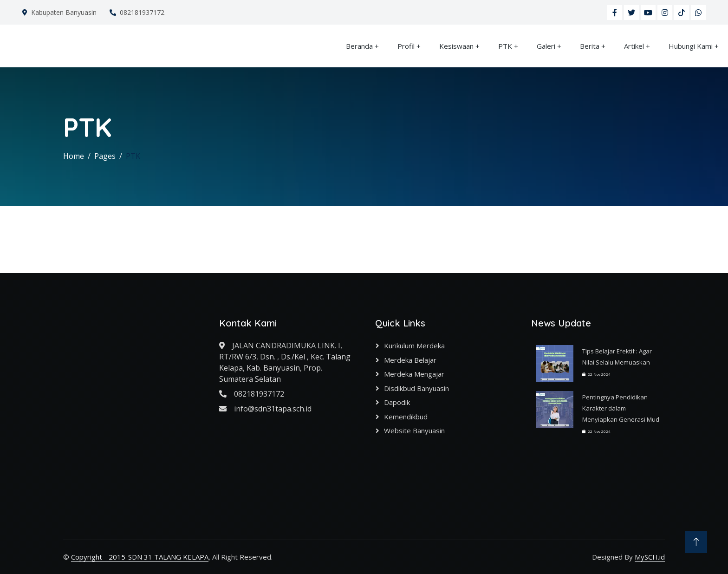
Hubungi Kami (691, 46)
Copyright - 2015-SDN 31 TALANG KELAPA (140, 557)
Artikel (634, 46)
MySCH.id (650, 557)
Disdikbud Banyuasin (416, 388)
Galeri (546, 46)
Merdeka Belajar (410, 360)
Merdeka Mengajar (414, 374)
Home (74, 156)
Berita (590, 46)
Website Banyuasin (414, 430)
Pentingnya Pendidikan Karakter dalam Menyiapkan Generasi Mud (621, 408)
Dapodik (397, 402)
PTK (505, 46)
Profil (406, 46)
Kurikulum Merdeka (414, 346)
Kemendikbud (406, 417)
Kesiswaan (456, 46)
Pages (105, 156)
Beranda (359, 46)
